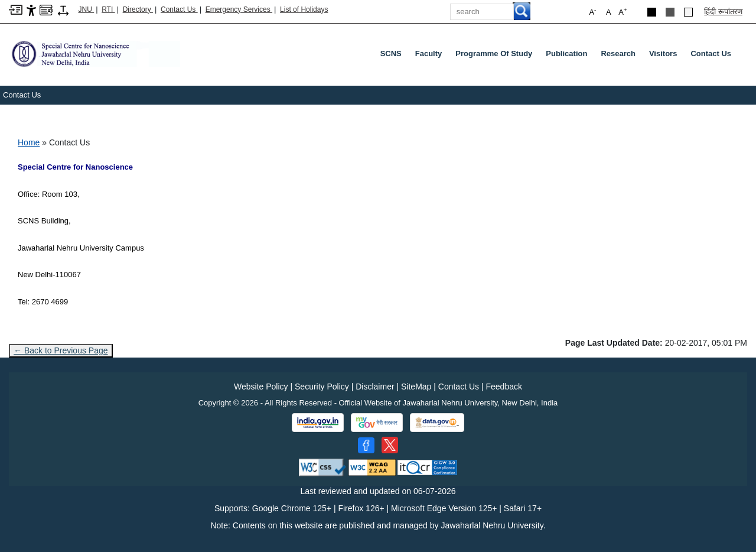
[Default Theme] (688, 12)
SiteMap (416, 387)
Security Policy (322, 387)
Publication (566, 53)
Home (29, 142)
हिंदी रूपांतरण (723, 12)
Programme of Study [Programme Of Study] (494, 53)
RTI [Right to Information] (108, 9)
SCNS (391, 53)
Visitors (663, 53)
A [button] (623, 12)
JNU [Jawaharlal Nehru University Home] (87, 9)
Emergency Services (239, 9)
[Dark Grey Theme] (670, 12)
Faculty (429, 53)
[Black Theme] (652, 12)
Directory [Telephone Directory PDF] (138, 9)
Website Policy (261, 387)
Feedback (504, 387)
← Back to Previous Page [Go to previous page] (61, 350)
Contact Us (179, 9)
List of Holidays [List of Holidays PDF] (304, 9)
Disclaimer (375, 387)
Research (618, 53)
